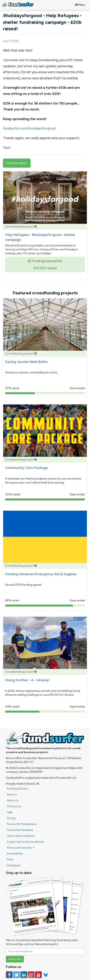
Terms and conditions (21, 836)
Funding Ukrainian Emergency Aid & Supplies (41, 574)
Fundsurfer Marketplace (22, 824)
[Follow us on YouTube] (38, 975)
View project (17, 163)
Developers (14, 865)
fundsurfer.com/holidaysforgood (29, 128)
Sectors (12, 795)
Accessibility (15, 854)
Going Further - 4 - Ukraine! (27, 680)
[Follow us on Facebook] (9, 975)
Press (10, 859)
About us (13, 800)
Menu (80, 5)
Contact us (14, 806)
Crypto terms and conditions (25, 842)
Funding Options (18, 789)
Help (10, 812)
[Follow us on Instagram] (31, 975)
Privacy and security (21, 848)
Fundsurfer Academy (20, 830)
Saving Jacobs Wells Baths (26, 362)
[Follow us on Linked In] (24, 975)
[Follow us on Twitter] (17, 975)
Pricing (11, 818)
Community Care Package (26, 468)
